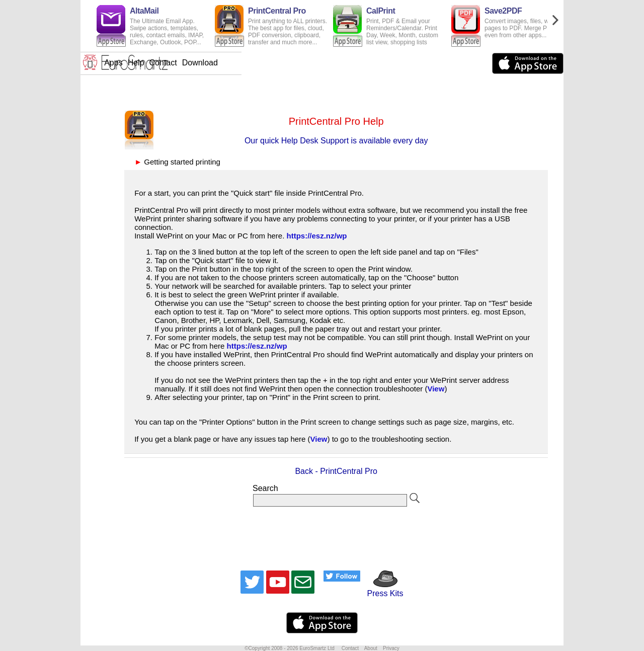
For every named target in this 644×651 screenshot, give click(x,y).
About (371, 648)
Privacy (391, 648)
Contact (324, 63)
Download (361, 63)
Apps (274, 63)
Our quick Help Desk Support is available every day (336, 141)
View (436, 389)
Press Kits (382, 589)
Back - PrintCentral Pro (336, 471)
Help (297, 63)
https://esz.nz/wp (317, 236)
